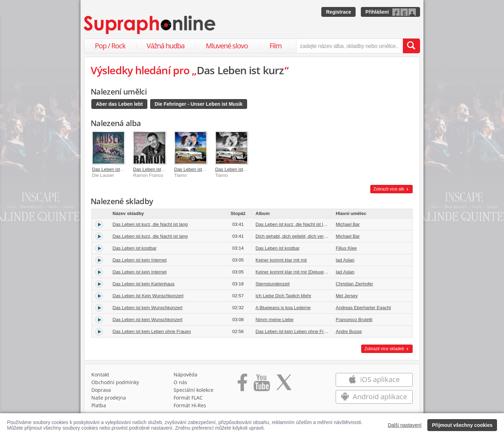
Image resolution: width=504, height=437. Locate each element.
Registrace (338, 12)
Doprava (101, 390)
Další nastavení (405, 425)
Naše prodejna (109, 398)
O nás (180, 382)
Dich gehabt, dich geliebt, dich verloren (295, 236)
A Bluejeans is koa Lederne (283, 308)
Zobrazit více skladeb (387, 349)
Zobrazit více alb (391, 189)
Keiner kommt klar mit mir (281, 260)
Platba (99, 405)
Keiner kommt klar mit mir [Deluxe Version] (299, 272)
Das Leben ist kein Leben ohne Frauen (152, 331)
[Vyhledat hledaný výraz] (411, 46)
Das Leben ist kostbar (135, 248)
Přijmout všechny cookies (462, 425)
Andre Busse (349, 331)
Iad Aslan (345, 260)
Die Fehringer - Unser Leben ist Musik (199, 104)
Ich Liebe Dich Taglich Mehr (283, 296)
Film (276, 46)
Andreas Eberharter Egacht (363, 308)
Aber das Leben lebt (119, 104)
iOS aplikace (374, 379)
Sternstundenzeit (273, 284)
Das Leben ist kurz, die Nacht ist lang (150, 224)
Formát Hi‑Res (190, 405)
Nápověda (185, 374)
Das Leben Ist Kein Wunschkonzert (148, 296)
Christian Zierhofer (354, 284)
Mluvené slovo (227, 46)
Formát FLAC (188, 398)
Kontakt (100, 374)
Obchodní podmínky (115, 382)
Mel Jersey (347, 296)
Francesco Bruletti (354, 320)
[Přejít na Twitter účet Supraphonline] (284, 385)
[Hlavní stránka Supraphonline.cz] (150, 25)
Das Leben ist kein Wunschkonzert (148, 308)
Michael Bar (348, 224)
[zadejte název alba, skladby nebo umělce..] (349, 46)
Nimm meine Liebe (274, 320)
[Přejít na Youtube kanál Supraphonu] (261, 385)
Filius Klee (346, 248)
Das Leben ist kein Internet (140, 260)
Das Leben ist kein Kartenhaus (144, 284)
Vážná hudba (166, 46)
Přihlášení (377, 12)
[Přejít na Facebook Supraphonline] (242, 385)
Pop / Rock (110, 46)
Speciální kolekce (194, 390)
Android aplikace (374, 397)
